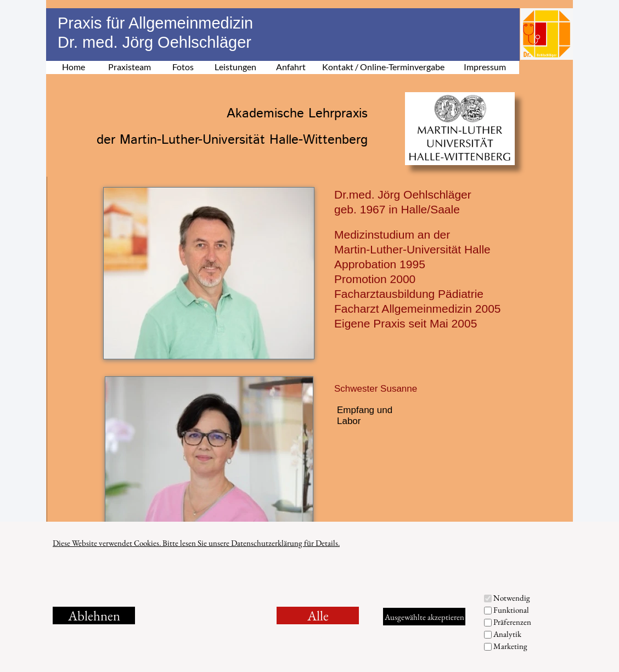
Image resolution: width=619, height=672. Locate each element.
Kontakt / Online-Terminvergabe (383, 67)
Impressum (485, 67)
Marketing (510, 646)
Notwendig (512, 598)
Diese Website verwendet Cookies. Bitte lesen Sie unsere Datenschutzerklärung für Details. (196, 543)
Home (74, 67)
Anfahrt (291, 67)
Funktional (511, 610)
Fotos (183, 67)
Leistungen (235, 67)
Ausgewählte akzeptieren (424, 617)
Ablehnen (94, 615)
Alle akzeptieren (318, 615)
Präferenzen (512, 622)
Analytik (507, 634)
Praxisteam (130, 67)
